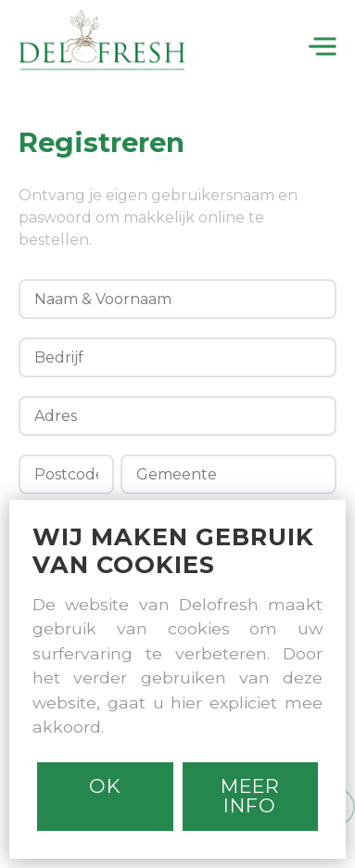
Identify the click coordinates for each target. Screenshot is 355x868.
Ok (105, 786)
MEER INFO (250, 796)
